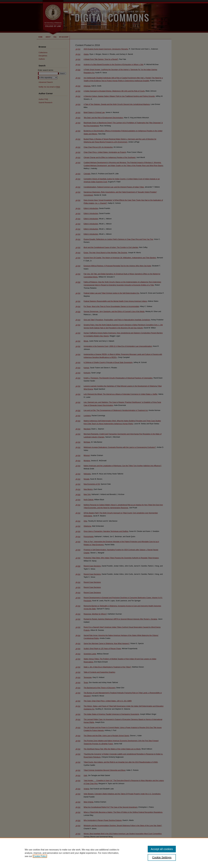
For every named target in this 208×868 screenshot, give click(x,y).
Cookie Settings (162, 857)
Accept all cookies (162, 849)
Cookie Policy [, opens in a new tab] (40, 856)
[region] (104, 853)
